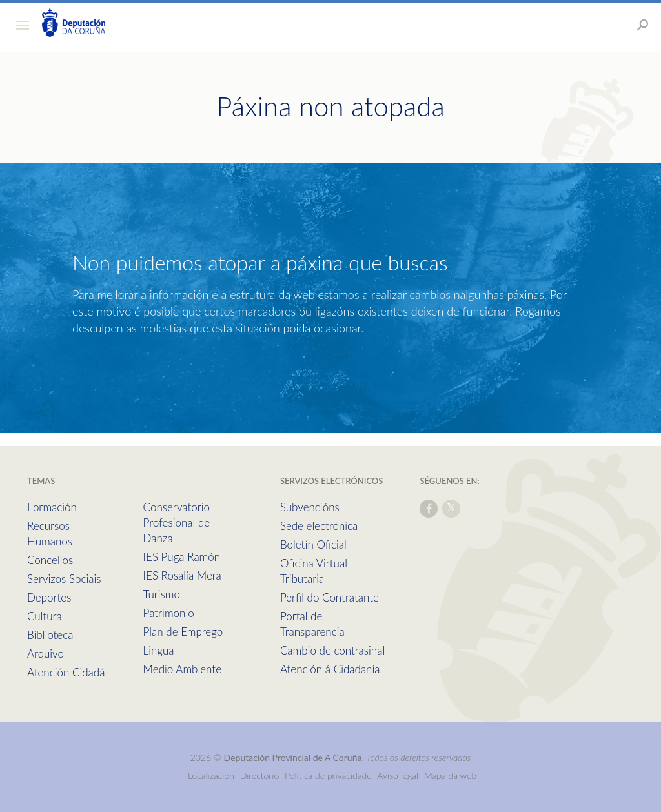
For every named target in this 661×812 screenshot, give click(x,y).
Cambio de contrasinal (332, 650)
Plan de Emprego (183, 632)
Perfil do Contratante (330, 597)
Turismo (162, 594)
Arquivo (46, 654)
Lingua (159, 650)
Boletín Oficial (313, 544)
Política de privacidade (329, 776)
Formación (52, 507)
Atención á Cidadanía (330, 669)
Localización (211, 776)
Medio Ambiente (182, 669)
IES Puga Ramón (182, 557)
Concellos (50, 560)
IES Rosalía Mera (182, 575)
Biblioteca (50, 635)
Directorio (260, 776)
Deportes (49, 597)
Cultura (45, 616)
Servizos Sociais (64, 579)
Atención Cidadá (66, 672)
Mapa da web (450, 776)
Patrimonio (169, 613)
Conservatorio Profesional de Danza (177, 523)
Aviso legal (398, 776)
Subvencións (310, 507)
